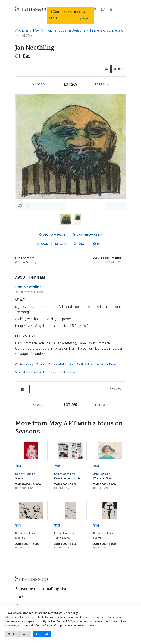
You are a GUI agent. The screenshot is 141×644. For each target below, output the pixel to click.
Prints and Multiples (61, 364)
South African (85, 364)
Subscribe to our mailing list (41, 589)
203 (18, 466)
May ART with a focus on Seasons (59, 30)
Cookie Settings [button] (18, 634)
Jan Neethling (28, 287)
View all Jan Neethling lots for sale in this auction (46, 372)
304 (96, 466)
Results (119, 69)
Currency (87, 235)
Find (20, 597)
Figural (41, 364)
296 (57, 466)
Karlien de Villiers (65, 474)
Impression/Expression (108, 30)
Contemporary (24, 364)
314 (96, 525)
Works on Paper (107, 364)
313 (57, 525)
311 (18, 525)
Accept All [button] (42, 634)
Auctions (22, 30)
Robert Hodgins (25, 474)
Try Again (84, 18)
